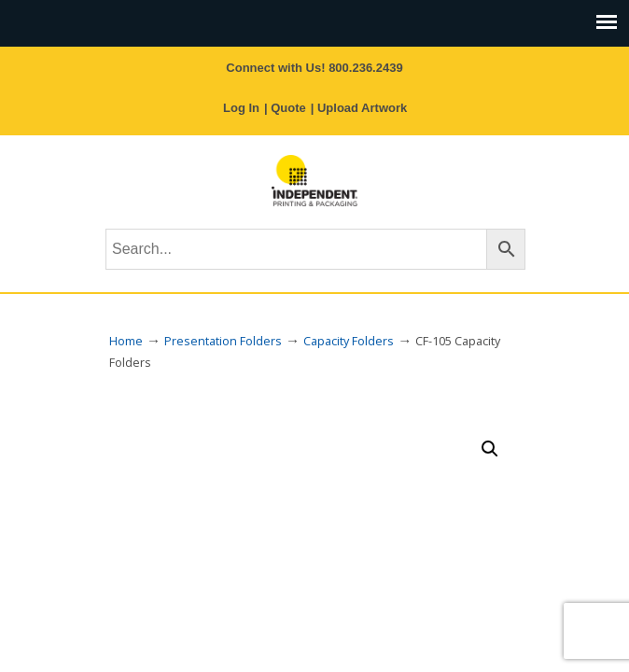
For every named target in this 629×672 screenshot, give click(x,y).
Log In (241, 108)
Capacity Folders (349, 341)
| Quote (285, 108)
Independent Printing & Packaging (314, 181)
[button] (490, 449)
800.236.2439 (366, 68)
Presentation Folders (223, 341)
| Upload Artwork (359, 108)
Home (126, 341)
